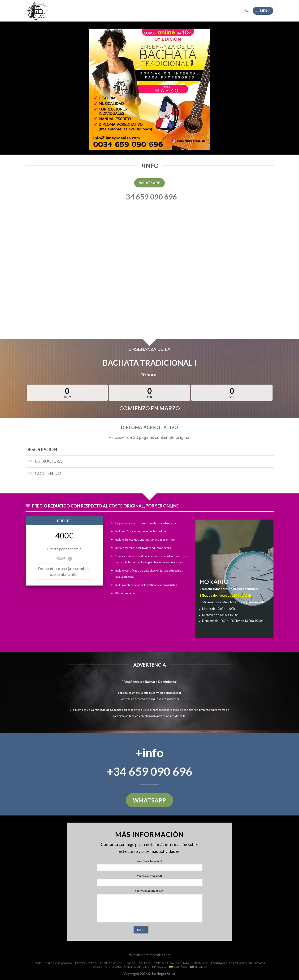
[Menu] (263, 11)
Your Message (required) (150, 891)
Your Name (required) (149, 861)
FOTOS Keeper (86, 963)
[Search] (247, 11)
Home (37, 963)
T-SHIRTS (145, 963)
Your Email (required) (149, 876)
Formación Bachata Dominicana (238, 963)
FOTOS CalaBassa (58, 963)
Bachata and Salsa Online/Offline (121, 967)
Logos (130, 963)
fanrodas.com (160, 955)
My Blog (159, 967)
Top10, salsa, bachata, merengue (181, 963)
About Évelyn (111, 963)
